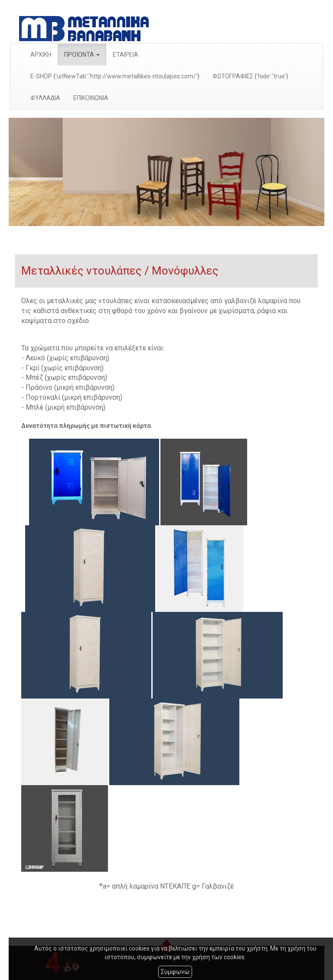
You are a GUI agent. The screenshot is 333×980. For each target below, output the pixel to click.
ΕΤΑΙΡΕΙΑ (126, 55)
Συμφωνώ (175, 972)
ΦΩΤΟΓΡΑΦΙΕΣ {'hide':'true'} (250, 76)
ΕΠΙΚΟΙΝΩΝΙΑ (91, 98)
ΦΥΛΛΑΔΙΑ (45, 98)
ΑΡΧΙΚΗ (41, 55)
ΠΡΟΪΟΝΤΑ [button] (82, 55)
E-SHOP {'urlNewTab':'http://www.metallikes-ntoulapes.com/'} (115, 76)
